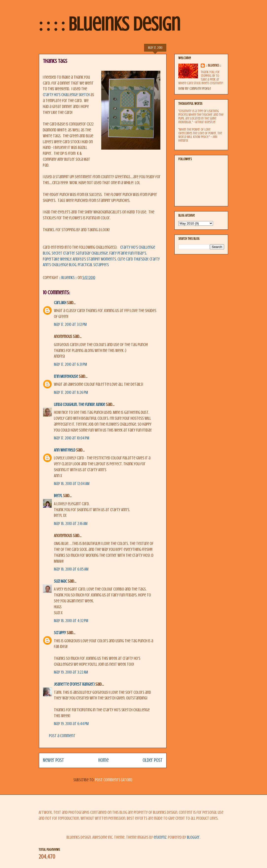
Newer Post (53, 760)
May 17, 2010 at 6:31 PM (70, 364)
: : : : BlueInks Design (110, 24)
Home (103, 760)
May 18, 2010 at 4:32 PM (71, 621)
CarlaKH (60, 303)
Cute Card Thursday (133, 259)
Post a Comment (62, 736)
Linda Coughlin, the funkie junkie (80, 405)
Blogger (193, 837)
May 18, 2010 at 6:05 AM (71, 569)
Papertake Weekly (57, 259)
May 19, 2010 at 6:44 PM (71, 724)
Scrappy (60, 633)
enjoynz (160, 837)
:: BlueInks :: (213, 65)
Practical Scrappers (93, 265)
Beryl (58, 496)
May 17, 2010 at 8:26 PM (71, 392)
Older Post (153, 760)
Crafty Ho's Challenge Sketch (67, 95)
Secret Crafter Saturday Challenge (80, 253)
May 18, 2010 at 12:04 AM (72, 484)
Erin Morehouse (66, 376)
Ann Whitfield (65, 450)
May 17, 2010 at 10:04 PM (72, 438)
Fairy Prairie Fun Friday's (128, 253)
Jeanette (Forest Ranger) (75, 684)
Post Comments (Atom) (114, 780)
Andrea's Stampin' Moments (94, 259)
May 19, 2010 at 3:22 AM (71, 672)
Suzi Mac (60, 581)
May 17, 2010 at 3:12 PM (70, 324)
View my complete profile (195, 89)
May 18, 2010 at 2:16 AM (71, 524)
